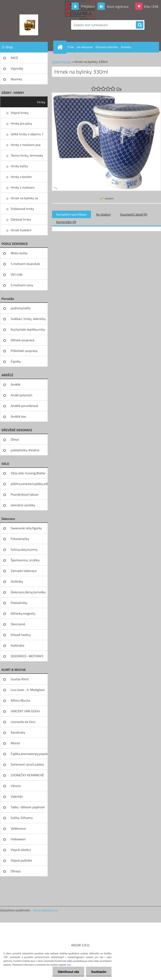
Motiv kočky (19, 253)
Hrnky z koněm (21, 177)
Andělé (16, 384)
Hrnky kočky (19, 166)
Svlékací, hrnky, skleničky (28, 319)
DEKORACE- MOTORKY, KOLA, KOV (27, 658)
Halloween (18, 839)
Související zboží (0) (134, 214)
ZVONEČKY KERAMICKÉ (27, 775)
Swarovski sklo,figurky (26, 528)
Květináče (18, 645)
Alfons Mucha (20, 700)
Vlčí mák (17, 274)
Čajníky (16, 361)
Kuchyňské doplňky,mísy (28, 329)
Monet (15, 743)
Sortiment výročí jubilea (27, 764)
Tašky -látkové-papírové (28, 807)
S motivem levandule (25, 264)
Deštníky (17, 581)
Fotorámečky (20, 539)
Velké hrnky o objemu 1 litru (27, 136)
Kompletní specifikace (71, 214)
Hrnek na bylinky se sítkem (24, 200)
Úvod (56, 62)
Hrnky (41, 102)
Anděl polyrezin (21, 395)
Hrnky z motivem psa (26, 145)
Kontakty (126, 47)
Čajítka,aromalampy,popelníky (29, 754)
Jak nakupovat (85, 47)
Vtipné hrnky (20, 113)
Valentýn (17, 796)
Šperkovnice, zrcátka (25, 560)
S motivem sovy (22, 285)
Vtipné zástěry (21, 850)
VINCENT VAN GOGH (25, 711)
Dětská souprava (22, 340)
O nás (71, 47)
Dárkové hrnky (21, 219)
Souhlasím (99, 972)
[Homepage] (61, 47)
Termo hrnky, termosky (27, 155)
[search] (140, 25)
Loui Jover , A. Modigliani (28, 690)
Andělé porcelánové (24, 406)
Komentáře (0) (66, 222)
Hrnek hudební (21, 230)
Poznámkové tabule (25, 494)
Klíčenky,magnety (23, 613)
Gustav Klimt (20, 679)
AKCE (14, 58)
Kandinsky (18, 732)
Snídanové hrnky (22, 209)
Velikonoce (18, 828)
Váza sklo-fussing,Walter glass (28, 475)
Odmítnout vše (68, 972)
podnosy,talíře (21, 308)
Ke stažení (103, 214)
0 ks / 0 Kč (151, 6)
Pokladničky (19, 603)
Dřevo (15, 439)
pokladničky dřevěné (25, 450)
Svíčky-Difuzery (22, 818)
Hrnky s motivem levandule (23, 189)
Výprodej (17, 68)
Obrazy (16, 871)
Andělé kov (18, 416)
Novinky (16, 79)
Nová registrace (117, 6)
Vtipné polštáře (21, 860)
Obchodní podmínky (107, 47)
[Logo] (29, 25)
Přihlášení (88, 6)
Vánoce (16, 786)
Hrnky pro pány (21, 123)
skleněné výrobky (23, 505)
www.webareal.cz (45, 910)
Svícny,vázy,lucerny (24, 549)
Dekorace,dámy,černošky (28, 592)
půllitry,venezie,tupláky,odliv (29, 484)
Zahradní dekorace (24, 571)
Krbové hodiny (21, 635)
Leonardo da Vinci (23, 722)
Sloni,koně (18, 624)
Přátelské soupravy (24, 351)
